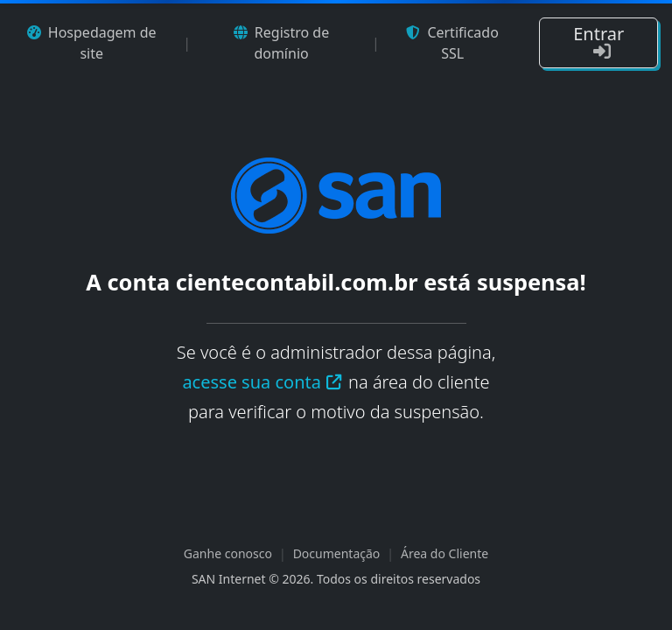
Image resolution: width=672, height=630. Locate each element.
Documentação (337, 553)
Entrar (598, 41)
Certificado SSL (452, 43)
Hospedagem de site (92, 43)
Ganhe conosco (228, 553)
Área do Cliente (444, 553)
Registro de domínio (281, 43)
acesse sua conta (262, 382)
